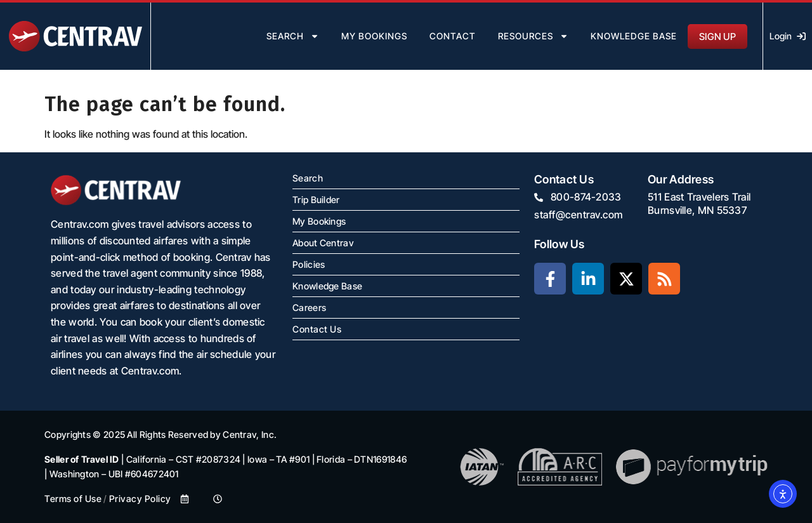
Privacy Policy (140, 499)
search (293, 36)
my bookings (374, 36)
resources (533, 36)
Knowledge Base (634, 36)
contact (453, 36)
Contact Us (317, 329)
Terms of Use (73, 499)
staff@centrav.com (579, 215)
